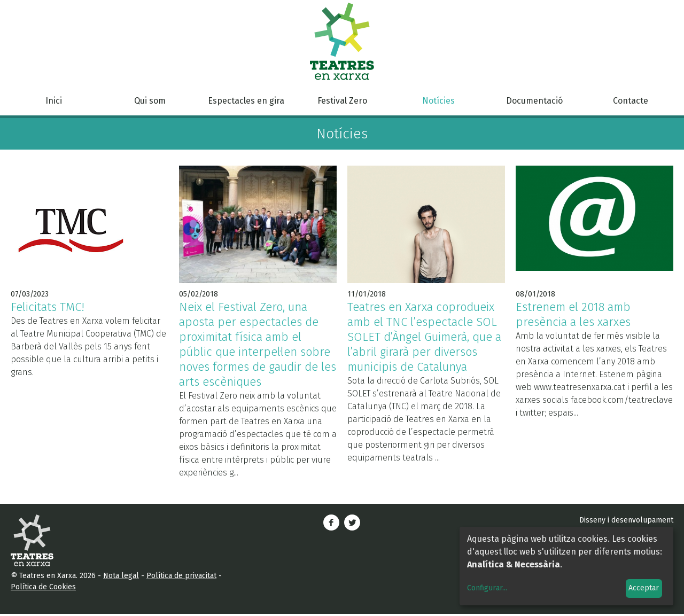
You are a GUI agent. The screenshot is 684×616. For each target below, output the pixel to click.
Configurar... (487, 588)
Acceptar (644, 588)
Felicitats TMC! (48, 307)
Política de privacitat (181, 576)
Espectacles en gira (246, 101)
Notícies (438, 101)
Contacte (631, 101)
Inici (54, 101)
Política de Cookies (43, 587)
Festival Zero (342, 101)
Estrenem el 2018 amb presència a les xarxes (573, 314)
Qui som (150, 101)
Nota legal (121, 576)
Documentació (534, 101)
